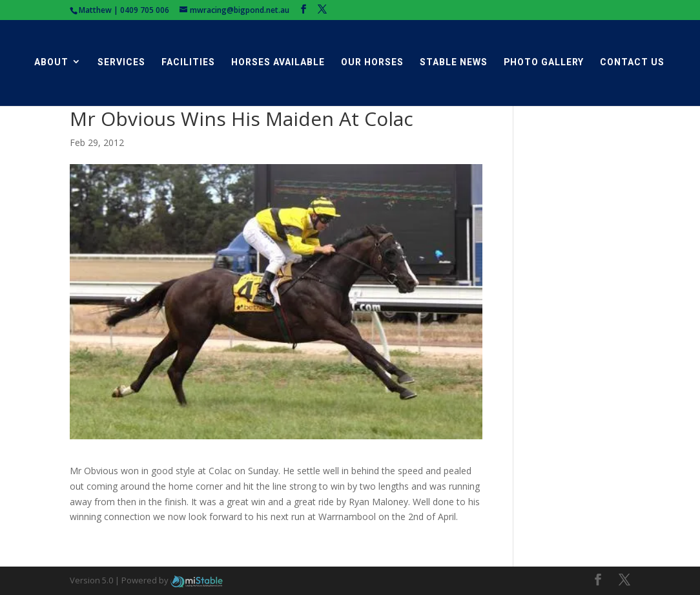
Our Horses (372, 62)
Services (121, 62)
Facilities (188, 62)
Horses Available (278, 62)
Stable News (454, 62)
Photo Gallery (544, 62)
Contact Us (632, 62)
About (51, 62)
